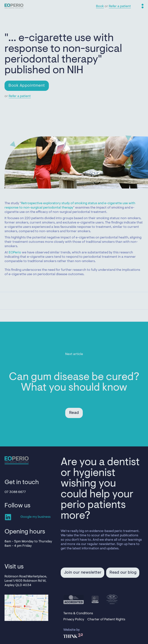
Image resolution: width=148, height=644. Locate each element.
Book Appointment (27, 86)
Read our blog (123, 573)
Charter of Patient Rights (106, 620)
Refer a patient (120, 6)
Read (74, 413)
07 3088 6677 (15, 492)
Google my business (35, 517)
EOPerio (15, 253)
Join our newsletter (83, 573)
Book (100, 6)
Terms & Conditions (78, 614)
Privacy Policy (74, 620)
